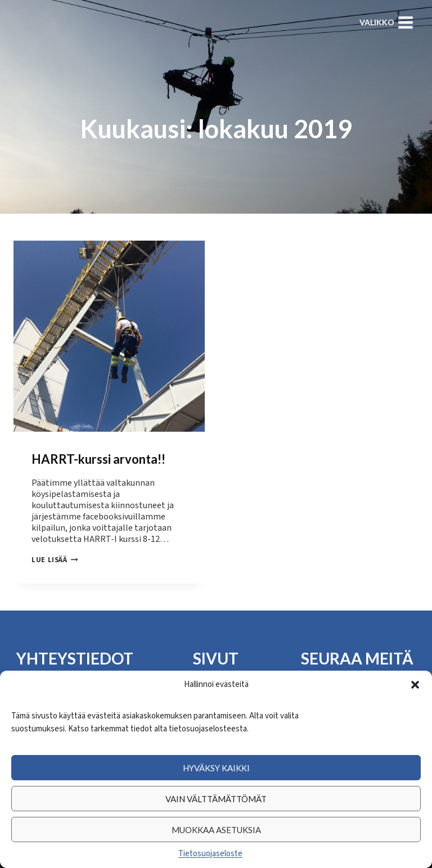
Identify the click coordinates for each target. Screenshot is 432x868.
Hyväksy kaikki (216, 768)
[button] (415, 685)
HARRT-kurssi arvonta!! (98, 459)
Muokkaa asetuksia (216, 830)
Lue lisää (55, 560)
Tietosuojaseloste (210, 854)
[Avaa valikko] (386, 22)
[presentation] (109, 336)
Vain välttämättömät (216, 799)
